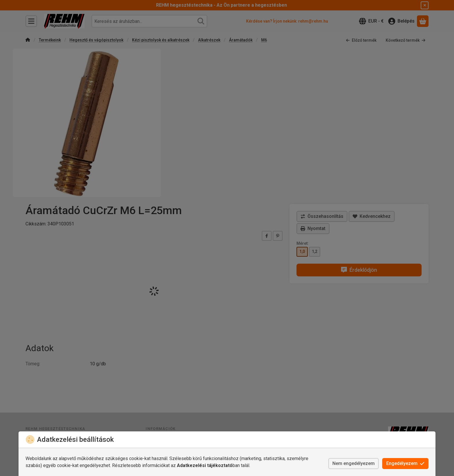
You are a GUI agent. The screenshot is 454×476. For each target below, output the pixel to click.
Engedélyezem (405, 463)
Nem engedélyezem (354, 463)
